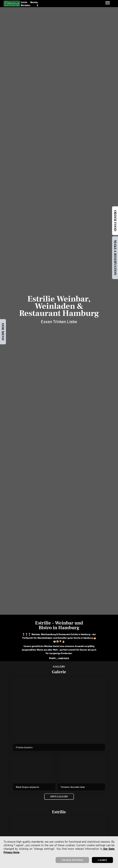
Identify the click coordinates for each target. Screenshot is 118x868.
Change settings (72, 860)
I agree (102, 860)
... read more (62, 658)
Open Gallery (59, 797)
